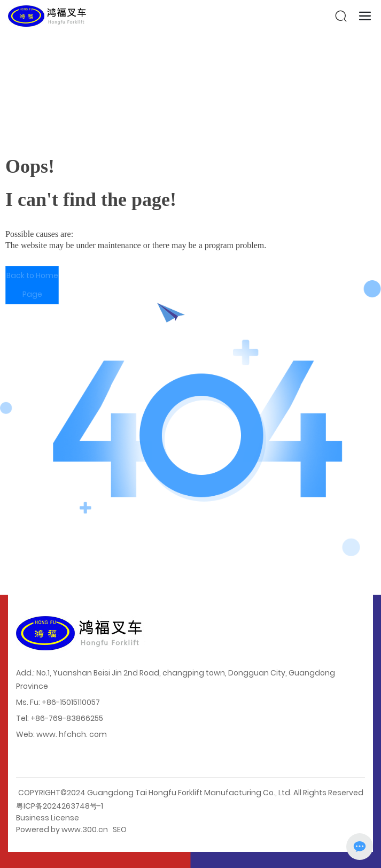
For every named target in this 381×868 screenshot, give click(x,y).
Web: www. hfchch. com (61, 734)
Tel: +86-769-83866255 (60, 718)
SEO (120, 829)
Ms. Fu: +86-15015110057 (58, 702)
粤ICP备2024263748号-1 (60, 806)
